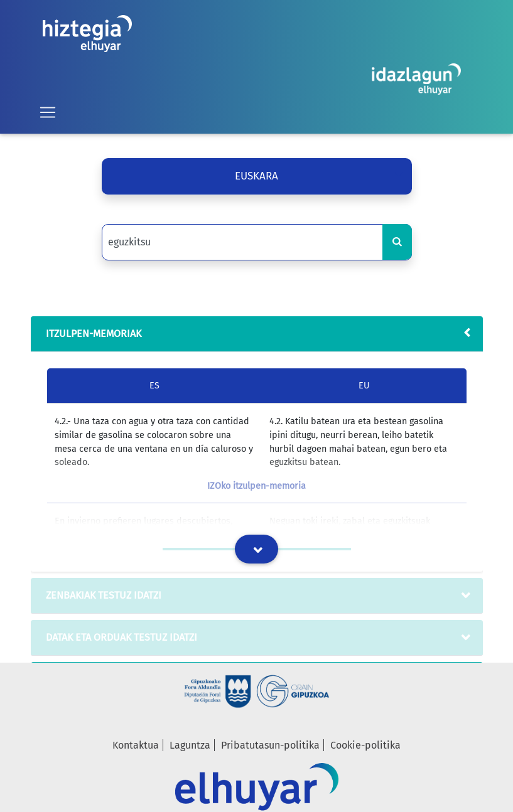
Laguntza (190, 745)
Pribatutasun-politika (270, 745)
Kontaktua (136, 745)
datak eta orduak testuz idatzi (119, 637)
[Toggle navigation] (48, 112)
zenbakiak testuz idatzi (101, 595)
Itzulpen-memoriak (91, 334)
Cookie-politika (365, 745)
